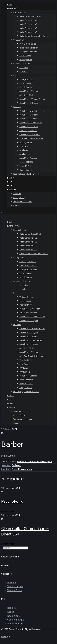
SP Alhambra (25, 154)
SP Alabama (24, 150)
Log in (11, 612)
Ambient (16, 465)
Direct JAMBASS (26, 162)
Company (12, 190)
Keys (15, 75)
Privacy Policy (19, 198)
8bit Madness (25, 56)
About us (17, 194)
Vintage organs (15, 586)
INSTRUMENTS (13, 8)
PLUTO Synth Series (28, 44)
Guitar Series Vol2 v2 (28, 24)
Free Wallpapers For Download (26, 174)
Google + (47, 462)
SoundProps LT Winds (28, 119)
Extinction (24, 68)
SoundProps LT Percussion (31, 123)
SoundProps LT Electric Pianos (32, 99)
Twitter (30, 462)
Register (12, 608)
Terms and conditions (23, 202)
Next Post (6, 469)
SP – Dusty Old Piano (28, 95)
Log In (10, 186)
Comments (16, 620)
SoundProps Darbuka (28, 158)
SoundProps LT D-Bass (29, 127)
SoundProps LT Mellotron (30, 91)
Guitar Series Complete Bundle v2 (34, 36)
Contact (17, 206)
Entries (14, 616)
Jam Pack (24, 146)
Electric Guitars (20, 12)
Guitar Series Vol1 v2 (28, 20)
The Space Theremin (28, 52)
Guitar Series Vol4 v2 (28, 32)
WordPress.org (15, 624)
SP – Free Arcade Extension (31, 139)
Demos (10, 178)
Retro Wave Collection (29, 48)
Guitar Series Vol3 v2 (28, 28)
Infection (23, 72)
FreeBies (17, 107)
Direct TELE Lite (26, 166)
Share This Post (9, 462)
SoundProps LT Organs (29, 103)
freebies (12, 583)
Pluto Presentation (22, 469)
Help (9, 182)
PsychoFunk (12, 501)
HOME (10, 5)
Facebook (22, 462)
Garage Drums (26, 170)
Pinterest (39, 462)
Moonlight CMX (26, 60)
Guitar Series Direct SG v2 (30, 16)
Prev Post (6, 465)
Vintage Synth (19, 40)
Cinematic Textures (22, 64)
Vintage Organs (26, 79)
